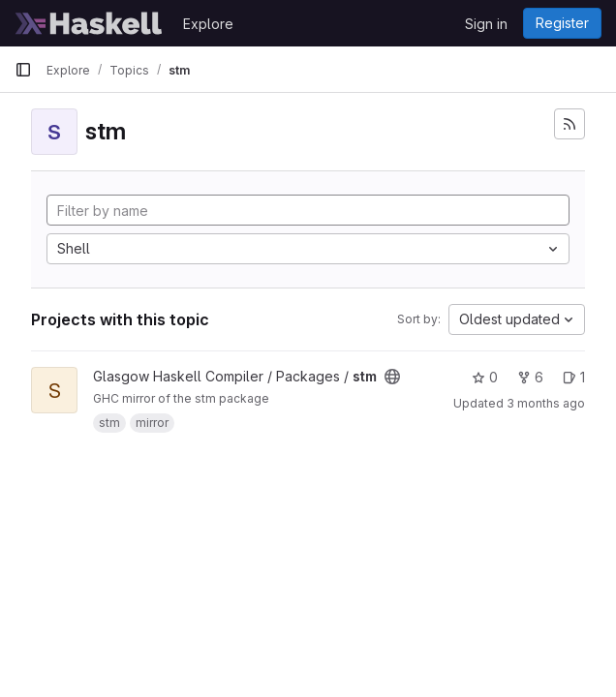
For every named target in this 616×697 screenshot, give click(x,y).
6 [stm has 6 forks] (530, 377)
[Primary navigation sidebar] (23, 70)
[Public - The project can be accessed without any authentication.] (392, 377)
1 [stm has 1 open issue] (574, 377)
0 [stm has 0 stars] (485, 377)
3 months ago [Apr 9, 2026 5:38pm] (546, 403)
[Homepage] (89, 23)
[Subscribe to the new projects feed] (570, 124)
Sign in (486, 24)
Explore (208, 24)
